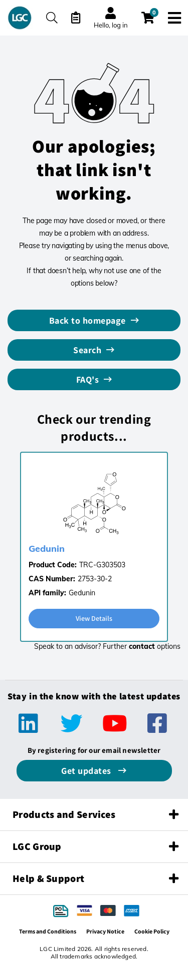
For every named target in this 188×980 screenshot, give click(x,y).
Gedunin (47, 549)
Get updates (87, 771)
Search (87, 350)
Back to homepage (87, 320)
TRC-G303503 (102, 565)
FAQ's (88, 379)
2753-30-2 (95, 579)
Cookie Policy (152, 931)
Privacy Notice (105, 931)
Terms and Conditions (48, 931)
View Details (94, 618)
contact (142, 646)
